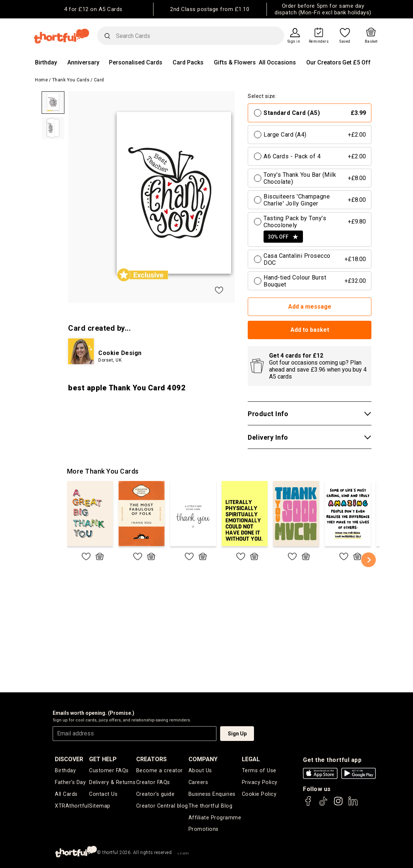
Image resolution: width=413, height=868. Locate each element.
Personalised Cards (136, 62)
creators (152, 759)
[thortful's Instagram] (338, 804)
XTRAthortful (72, 805)
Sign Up (237, 734)
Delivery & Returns (113, 782)
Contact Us (103, 793)
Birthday (46, 62)
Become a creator (159, 770)
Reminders (319, 42)
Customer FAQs (109, 770)
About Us (200, 770)
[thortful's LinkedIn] (353, 804)
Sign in (294, 42)
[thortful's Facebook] (308, 804)
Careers (199, 782)
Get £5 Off (356, 62)
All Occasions (277, 62)
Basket (371, 42)
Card (99, 80)
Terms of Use (259, 770)
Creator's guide (156, 793)
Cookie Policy (259, 793)
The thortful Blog (210, 805)
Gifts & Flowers (235, 62)
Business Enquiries (212, 793)
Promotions (203, 827)
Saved (345, 42)
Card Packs (188, 62)
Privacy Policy (259, 782)
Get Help (104, 759)
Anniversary (83, 62)
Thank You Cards (71, 80)
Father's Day (70, 782)
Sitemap (100, 805)
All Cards (66, 793)
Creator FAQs (153, 782)
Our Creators (324, 62)
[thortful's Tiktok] (323, 804)
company (203, 759)
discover (69, 759)
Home (41, 80)
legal (251, 759)
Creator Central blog (162, 805)
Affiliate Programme (215, 816)
